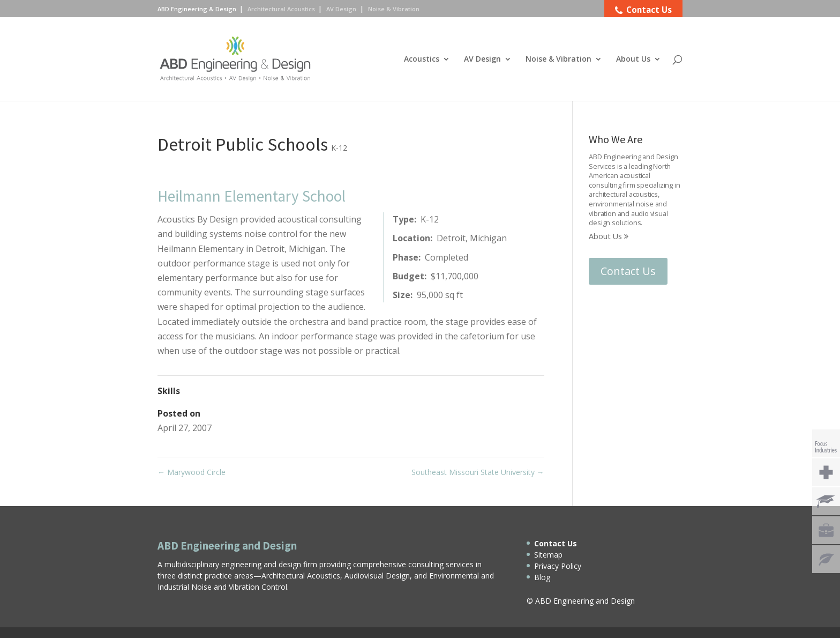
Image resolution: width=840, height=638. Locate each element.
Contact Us (628, 271)
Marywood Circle (192, 472)
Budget (408, 276)
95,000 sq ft (440, 295)
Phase (406, 257)
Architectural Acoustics (281, 9)
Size (402, 295)
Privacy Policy (558, 566)
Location (411, 238)
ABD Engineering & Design (197, 9)
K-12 (339, 148)
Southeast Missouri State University (478, 472)
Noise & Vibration (558, 60)
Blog (542, 577)
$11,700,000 (455, 276)
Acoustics (422, 60)
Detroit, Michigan (472, 238)
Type (403, 219)
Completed (447, 257)
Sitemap (548, 555)
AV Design (482, 60)
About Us (633, 60)
